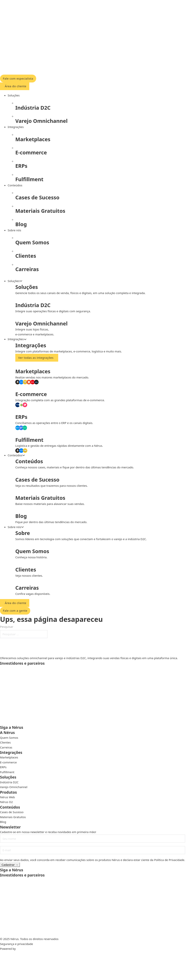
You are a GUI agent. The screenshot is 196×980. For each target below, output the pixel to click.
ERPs (3, 767)
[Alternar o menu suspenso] (21, 281)
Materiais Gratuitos (13, 817)
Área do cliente (16, 86)
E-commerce (8, 762)
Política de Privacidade (169, 860)
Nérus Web (7, 797)
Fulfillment (7, 772)
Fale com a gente (15, 611)
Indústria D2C (9, 782)
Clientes (5, 742)
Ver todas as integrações (36, 358)
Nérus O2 (6, 802)
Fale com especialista (18, 78)
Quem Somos (9, 738)
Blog (3, 822)
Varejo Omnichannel (14, 787)
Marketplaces (9, 757)
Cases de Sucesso (12, 812)
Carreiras (6, 747)
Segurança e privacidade (16, 944)
